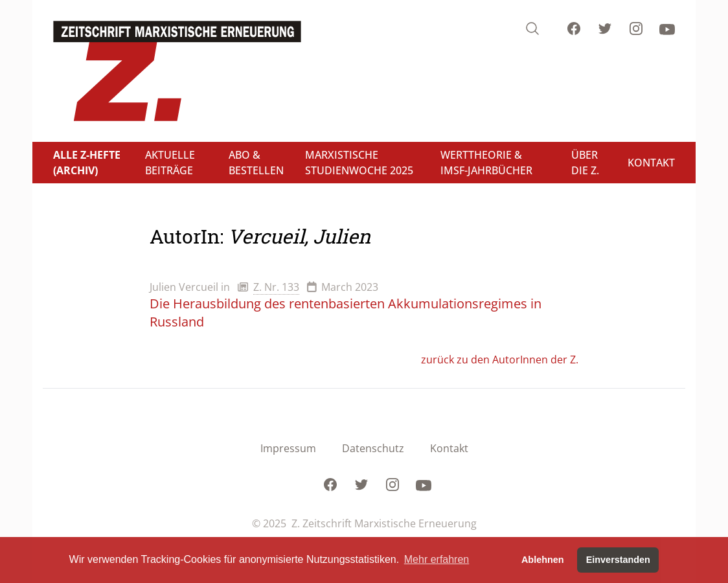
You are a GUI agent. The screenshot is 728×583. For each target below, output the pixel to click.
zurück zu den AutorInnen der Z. (500, 360)
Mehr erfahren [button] (437, 559)
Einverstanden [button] (618, 560)
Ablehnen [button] (543, 560)
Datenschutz (373, 448)
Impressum (288, 448)
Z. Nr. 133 (276, 287)
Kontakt (449, 448)
